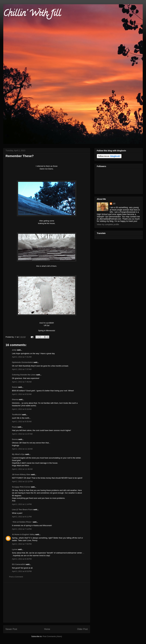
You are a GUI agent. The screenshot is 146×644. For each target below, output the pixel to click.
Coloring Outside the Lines (24, 375)
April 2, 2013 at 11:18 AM (22, 449)
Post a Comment (16, 577)
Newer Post (11, 629)
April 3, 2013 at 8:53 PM (22, 571)
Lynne (15, 549)
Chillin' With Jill (32, 14)
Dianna (15, 399)
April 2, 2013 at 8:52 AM (22, 394)
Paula (14, 427)
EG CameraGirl (19, 564)
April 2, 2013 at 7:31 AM (22, 357)
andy (14, 350)
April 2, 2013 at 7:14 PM (22, 529)
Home (47, 629)
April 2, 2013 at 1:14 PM (22, 504)
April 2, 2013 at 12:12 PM (22, 481)
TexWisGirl (17, 415)
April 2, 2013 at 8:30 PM (22, 559)
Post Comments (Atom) (52, 636)
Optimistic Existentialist (22, 362)
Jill (114, 204)
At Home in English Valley (23, 534)
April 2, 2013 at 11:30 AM (22, 469)
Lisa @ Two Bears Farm (22, 510)
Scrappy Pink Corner (21, 487)
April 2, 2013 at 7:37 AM (22, 369)
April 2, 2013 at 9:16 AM (22, 409)
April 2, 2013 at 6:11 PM (22, 517)
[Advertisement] (47, 602)
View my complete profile (108, 224)
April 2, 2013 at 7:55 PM (22, 544)
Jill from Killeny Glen (21, 474)
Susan (15, 387)
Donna (15, 439)
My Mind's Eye (18, 454)
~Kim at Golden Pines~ (22, 522)
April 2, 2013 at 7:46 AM (22, 382)
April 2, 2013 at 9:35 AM (22, 422)
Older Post (82, 629)
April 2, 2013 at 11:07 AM (22, 434)
